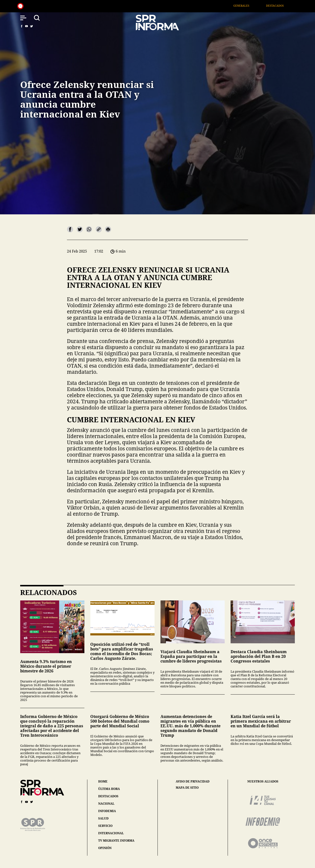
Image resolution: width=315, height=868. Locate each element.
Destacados (281, 6)
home (103, 781)
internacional (111, 833)
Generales (247, 6)
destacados (108, 796)
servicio (105, 826)
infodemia (107, 811)
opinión (105, 848)
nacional (106, 804)
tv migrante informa (116, 841)
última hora (109, 789)
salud (103, 818)
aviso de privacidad (193, 782)
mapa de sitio (187, 788)
